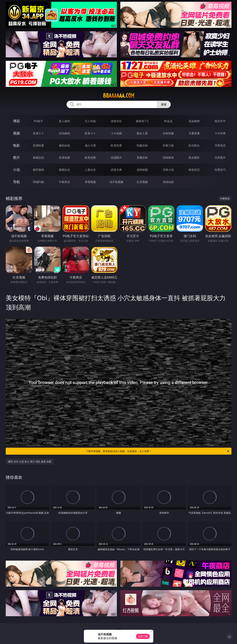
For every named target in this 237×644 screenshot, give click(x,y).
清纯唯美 (168, 158)
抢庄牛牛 (220, 121)
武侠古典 (116, 170)
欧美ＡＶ (90, 133)
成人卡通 (90, 145)
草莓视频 (90, 182)
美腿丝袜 (142, 158)
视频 (16, 133)
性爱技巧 (220, 170)
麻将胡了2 (142, 121)
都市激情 (38, 170)
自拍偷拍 (64, 133)
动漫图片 (116, 158)
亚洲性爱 (38, 145)
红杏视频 (142, 182)
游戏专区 (116, 121)
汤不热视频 (116, 182)
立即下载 (143, 636)
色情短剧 (168, 182)
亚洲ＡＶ (38, 133)
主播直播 (194, 133)
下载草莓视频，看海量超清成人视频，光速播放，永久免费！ (158, 451)
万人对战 (90, 121)
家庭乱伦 (64, 170)
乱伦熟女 (194, 145)
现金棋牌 (194, 121)
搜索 (164, 104)
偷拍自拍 (64, 145)
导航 (16, 182)
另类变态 (220, 145)
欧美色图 (90, 158)
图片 (16, 157)
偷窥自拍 (38, 158)
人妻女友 (90, 170)
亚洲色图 (64, 158)
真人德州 (64, 121)
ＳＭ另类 (220, 133)
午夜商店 (64, 182)
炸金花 (168, 121)
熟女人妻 (142, 133)
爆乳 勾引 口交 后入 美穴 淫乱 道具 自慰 (30, 462)
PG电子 (38, 121)
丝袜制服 (168, 133)
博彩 (16, 121)
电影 (16, 145)
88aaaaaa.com (119, 96)
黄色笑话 (194, 170)
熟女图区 (194, 158)
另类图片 (220, 158)
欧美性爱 (116, 145)
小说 (16, 170)
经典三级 (168, 145)
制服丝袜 (142, 145)
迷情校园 (142, 170)
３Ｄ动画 (116, 133)
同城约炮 (38, 182)
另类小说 (168, 170)
